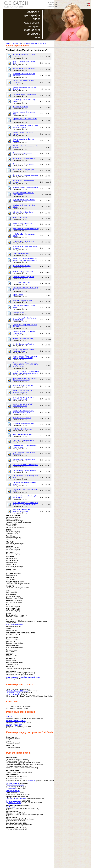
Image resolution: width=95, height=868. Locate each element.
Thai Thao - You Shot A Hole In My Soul (25, 465)
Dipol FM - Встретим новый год (23, 339)
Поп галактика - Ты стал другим (23, 164)
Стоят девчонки (12, 788)
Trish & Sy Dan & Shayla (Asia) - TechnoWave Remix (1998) (23, 412)
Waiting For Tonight (13, 693)
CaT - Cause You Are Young (22, 282)
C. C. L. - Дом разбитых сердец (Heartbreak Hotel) (23, 350)
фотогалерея (32, 30)
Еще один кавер (18, 313)
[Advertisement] (27, 850)
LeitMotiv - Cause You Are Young (23, 271)
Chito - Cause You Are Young (22, 418)
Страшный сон (18, 295)
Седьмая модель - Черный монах (24, 200)
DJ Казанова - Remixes (20, 107)
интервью (34, 26)
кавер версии (32, 23)
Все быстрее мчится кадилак (17, 799)
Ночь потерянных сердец (15, 785)
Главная (9, 43)
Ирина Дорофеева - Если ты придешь (26, 187)
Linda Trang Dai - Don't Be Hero (23, 300)
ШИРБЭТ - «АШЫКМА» (21, 253)
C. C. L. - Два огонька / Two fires (23, 344)
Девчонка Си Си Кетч (14, 803)
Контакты (51, 4)
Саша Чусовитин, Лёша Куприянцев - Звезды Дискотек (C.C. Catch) (25, 357)
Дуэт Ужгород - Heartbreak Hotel (23, 424)
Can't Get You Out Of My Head (17, 691)
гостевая (35, 37)
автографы (34, 34)
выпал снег (31, 781)
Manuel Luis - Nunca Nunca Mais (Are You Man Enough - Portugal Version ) (25, 260)
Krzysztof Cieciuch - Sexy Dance (23, 277)
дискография (32, 15)
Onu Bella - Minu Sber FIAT (22, 266)
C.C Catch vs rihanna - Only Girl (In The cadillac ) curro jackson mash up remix (26, 372)
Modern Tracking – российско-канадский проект (23, 677)
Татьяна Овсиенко (13, 783)
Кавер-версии (17, 43)
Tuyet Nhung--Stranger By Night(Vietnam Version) (21, 510)
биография (34, 12)
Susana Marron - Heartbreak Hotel (24, 459)
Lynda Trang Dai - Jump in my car (24, 241)
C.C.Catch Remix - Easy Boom (23, 212)
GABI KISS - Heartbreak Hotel (22, 435)
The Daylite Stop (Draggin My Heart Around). (35, 43)
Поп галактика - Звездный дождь (24, 170)
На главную (51, 3)
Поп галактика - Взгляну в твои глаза (25, 175)
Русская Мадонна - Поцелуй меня (24, 94)
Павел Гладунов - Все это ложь (23, 385)
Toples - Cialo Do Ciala (20, 218)
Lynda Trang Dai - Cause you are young (26, 229)
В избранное (51, 6)
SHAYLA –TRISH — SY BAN (16, 721)
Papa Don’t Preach (13, 694)
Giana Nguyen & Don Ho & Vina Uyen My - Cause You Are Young (25, 379)
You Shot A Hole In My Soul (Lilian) (24, 69)
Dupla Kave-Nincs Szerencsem (23, 429)
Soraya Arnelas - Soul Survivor (23, 223)
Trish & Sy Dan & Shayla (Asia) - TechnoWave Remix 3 (23, 405)
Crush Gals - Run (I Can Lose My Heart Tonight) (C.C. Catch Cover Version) (25, 504)
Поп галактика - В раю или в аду (24, 158)
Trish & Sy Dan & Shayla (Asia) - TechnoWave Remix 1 (23, 391)
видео (37, 19)
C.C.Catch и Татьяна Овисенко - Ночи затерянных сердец (25, 126)
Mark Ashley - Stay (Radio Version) (24, 440)
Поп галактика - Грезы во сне (22, 153)
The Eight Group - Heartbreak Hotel (24, 470)
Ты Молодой (10, 807)
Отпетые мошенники (14, 801)
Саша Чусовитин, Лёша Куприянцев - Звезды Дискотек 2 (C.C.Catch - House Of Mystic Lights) (26, 365)
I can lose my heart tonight (15, 624)
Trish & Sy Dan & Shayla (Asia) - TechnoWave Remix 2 (23, 398)
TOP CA (9, 717)
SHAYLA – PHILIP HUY (14, 725)
